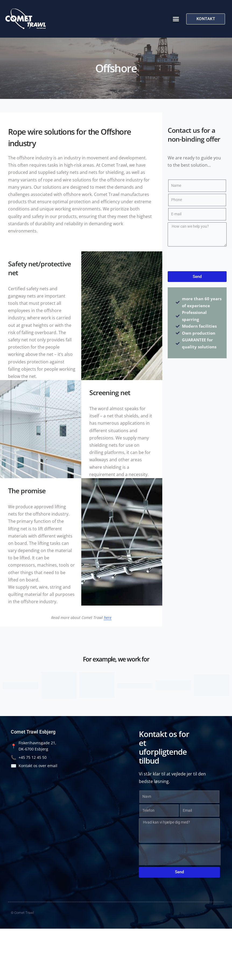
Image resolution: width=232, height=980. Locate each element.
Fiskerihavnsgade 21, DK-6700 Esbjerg (34, 746)
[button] (176, 19)
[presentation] (180, 855)
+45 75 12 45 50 (29, 757)
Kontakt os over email (34, 766)
